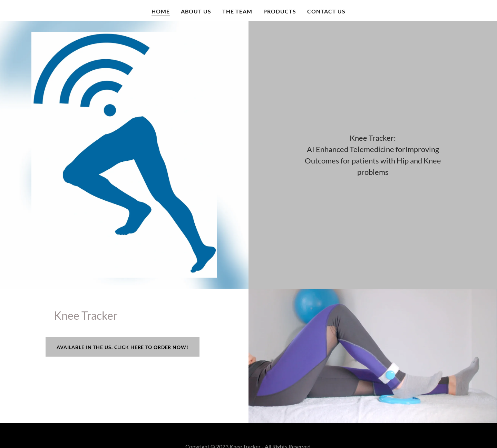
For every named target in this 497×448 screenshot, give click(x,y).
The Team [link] (237, 11)
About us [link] (196, 11)
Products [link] (280, 11)
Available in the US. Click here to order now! (123, 347)
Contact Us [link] (326, 11)
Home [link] (161, 11)
